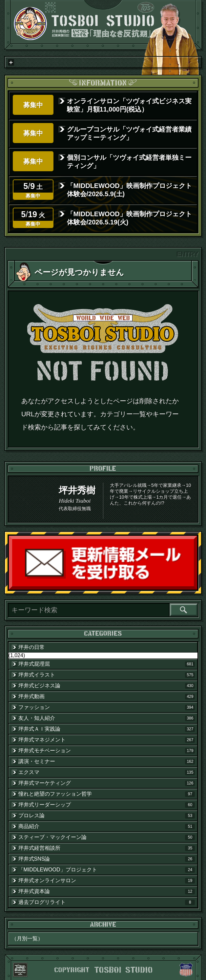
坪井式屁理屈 (107, 664)
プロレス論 (107, 816)
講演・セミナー (107, 761)
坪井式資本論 (107, 891)
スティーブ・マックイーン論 (107, 837)
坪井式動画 (107, 697)
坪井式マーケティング (107, 783)
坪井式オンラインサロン (107, 881)
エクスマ (107, 772)
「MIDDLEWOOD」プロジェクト (107, 870)
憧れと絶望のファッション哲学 (107, 794)
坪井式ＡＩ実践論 (107, 729)
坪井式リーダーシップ (107, 805)
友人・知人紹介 (107, 718)
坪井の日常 (31, 647)
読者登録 (196, 588)
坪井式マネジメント (107, 740)
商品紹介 (107, 826)
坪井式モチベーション (107, 751)
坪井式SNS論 (107, 859)
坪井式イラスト (107, 675)
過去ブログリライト (107, 902)
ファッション (107, 707)
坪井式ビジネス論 (107, 686)
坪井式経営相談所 (107, 848)
